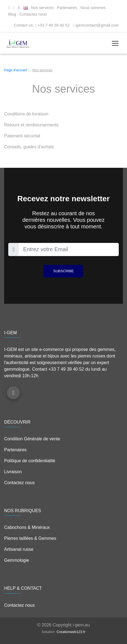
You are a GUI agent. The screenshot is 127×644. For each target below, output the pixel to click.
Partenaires (67, 8)
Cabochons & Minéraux (27, 527)
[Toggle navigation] (115, 43)
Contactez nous (33, 14)
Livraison (13, 472)
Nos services (42, 8)
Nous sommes (93, 8)
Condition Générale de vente (32, 439)
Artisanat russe (19, 549)
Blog (12, 14)
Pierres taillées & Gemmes (30, 538)
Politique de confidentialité (30, 461)
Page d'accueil (16, 70)
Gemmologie (17, 560)
